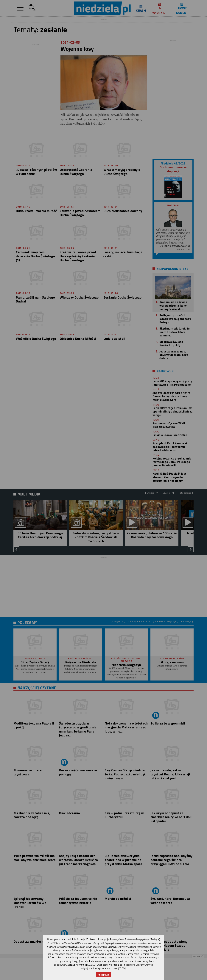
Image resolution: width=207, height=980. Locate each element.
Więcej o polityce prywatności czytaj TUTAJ (103, 968)
